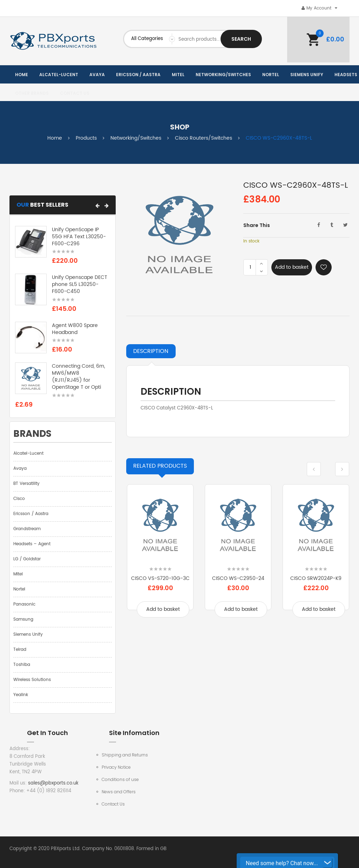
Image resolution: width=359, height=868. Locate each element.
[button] (97, 206)
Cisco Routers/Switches (204, 138)
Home (55, 138)
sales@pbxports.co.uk (53, 783)
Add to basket (292, 267)
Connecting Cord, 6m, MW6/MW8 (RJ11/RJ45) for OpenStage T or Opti (79, 376)
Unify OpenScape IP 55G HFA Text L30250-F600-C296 (79, 237)
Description (151, 351)
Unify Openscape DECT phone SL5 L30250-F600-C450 (80, 284)
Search (241, 39)
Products (86, 138)
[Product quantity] (250, 267)
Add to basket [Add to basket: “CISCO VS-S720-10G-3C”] (163, 609)
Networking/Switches (136, 138)
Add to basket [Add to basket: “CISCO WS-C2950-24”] (241, 609)
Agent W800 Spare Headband (75, 329)
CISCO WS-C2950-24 (238, 578)
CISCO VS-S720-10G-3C (160, 578)
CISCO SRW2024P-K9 (316, 578)
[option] (160, 556)
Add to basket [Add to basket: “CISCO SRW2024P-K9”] (319, 609)
